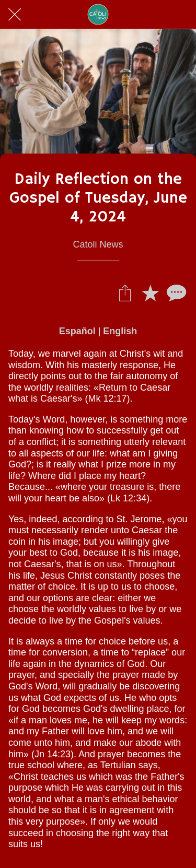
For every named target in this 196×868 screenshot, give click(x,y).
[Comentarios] (175, 292)
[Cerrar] (15, 15)
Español (77, 331)
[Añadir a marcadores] (150, 292)
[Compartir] (125, 292)
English (120, 331)
